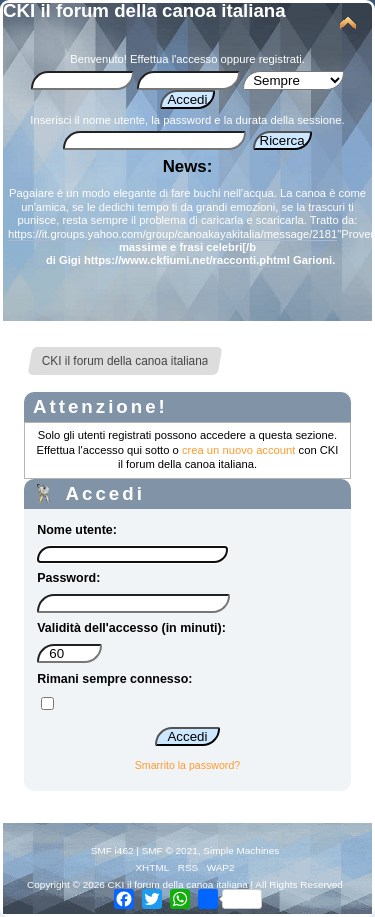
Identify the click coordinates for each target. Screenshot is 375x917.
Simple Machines (241, 850)
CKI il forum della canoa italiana (144, 10)
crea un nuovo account (239, 450)
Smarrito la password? (187, 765)
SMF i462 (112, 850)
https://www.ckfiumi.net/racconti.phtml (187, 260)
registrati (280, 59)
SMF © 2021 (170, 850)
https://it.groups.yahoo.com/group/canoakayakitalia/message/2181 (172, 234)
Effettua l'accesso (173, 59)
